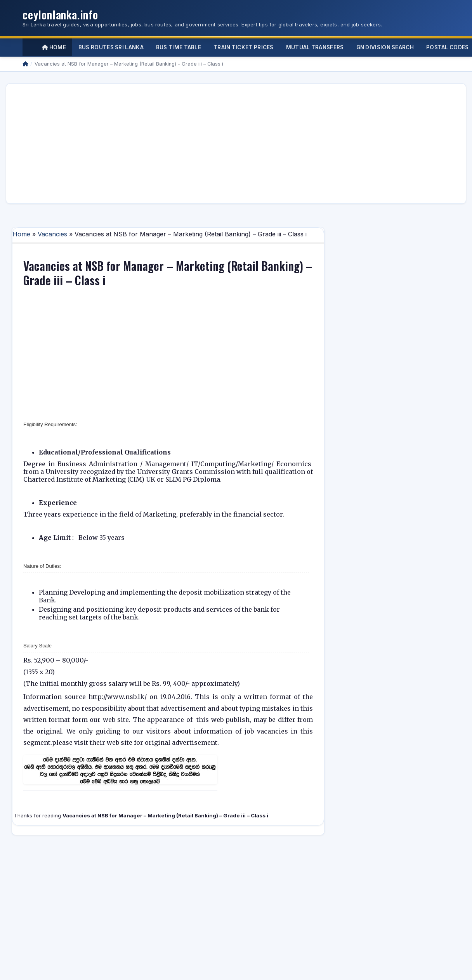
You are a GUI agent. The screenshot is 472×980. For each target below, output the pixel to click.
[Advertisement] (170, 144)
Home (54, 47)
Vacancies (52, 234)
